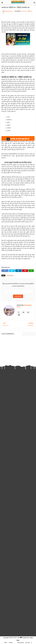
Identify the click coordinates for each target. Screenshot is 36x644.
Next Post (31, 326)
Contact (11, 643)
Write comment (29, 334)
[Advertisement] (18, 426)
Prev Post (6, 326)
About (6, 643)
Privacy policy (21, 643)
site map (27, 643)
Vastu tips (10, 275)
